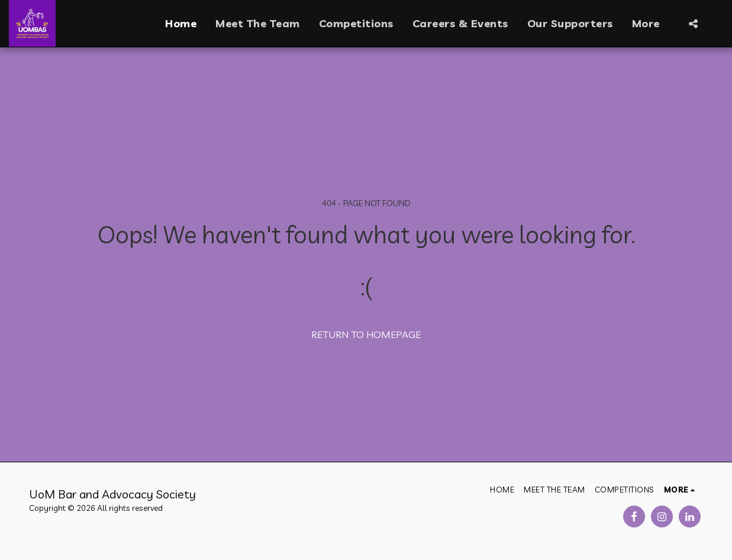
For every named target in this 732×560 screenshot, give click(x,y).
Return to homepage (366, 334)
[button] (693, 24)
